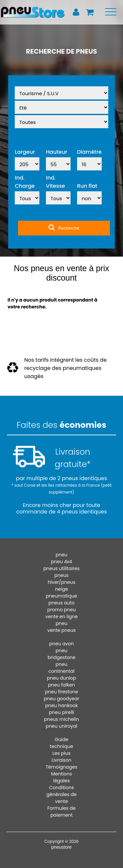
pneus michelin (61, 719)
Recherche (64, 227)
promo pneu (61, 610)
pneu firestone (61, 692)
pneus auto (62, 603)
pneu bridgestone (61, 654)
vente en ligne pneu (61, 620)
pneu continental (62, 668)
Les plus (61, 753)
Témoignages (61, 767)
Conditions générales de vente (62, 794)
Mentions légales (61, 777)
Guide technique (61, 743)
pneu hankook (62, 705)
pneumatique (62, 596)
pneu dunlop (61, 678)
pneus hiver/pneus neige (61, 582)
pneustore (61, 847)
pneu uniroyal (61, 726)
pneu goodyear (62, 699)
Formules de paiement (62, 812)
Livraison (61, 760)
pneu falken (61, 685)
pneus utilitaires (61, 568)
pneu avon (61, 644)
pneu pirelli (61, 712)
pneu (61, 555)
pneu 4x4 (61, 562)
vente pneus (61, 630)
